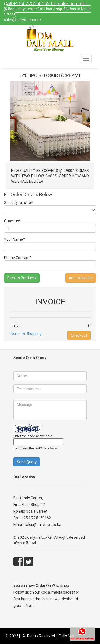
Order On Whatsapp (52, 586)
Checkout (79, 335)
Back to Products (22, 278)
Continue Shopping (25, 333)
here (53, 448)
